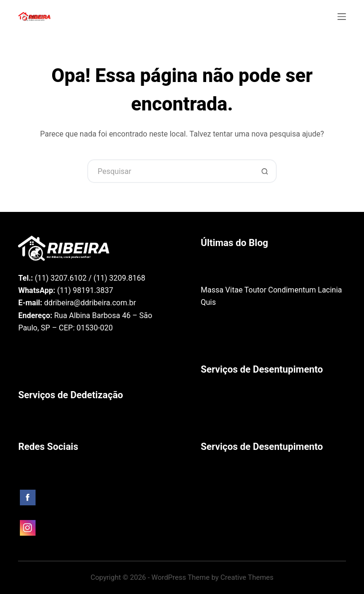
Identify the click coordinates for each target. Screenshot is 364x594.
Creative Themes (247, 577)
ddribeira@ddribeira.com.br (90, 303)
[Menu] (342, 17)
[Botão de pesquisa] (265, 171)
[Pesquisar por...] (170, 171)
